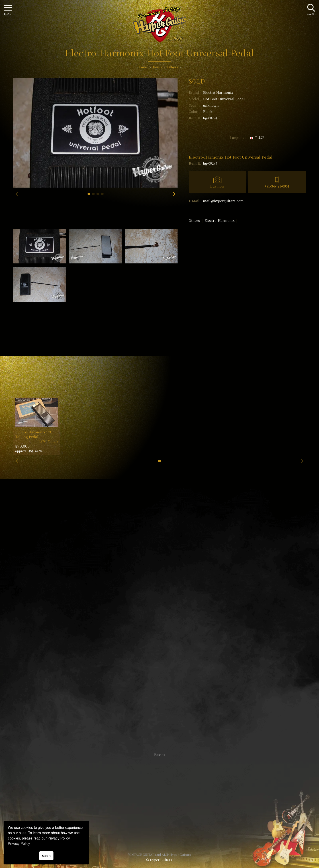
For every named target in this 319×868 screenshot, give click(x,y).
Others (194, 220)
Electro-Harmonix (218, 92)
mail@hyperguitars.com (223, 201)
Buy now (217, 186)
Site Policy (159, 829)
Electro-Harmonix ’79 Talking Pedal (33, 434)
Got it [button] (46, 856)
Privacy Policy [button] (19, 844)
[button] (89, 194)
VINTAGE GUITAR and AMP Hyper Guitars (159, 854)
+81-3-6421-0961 (277, 186)
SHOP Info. (160, 622)
